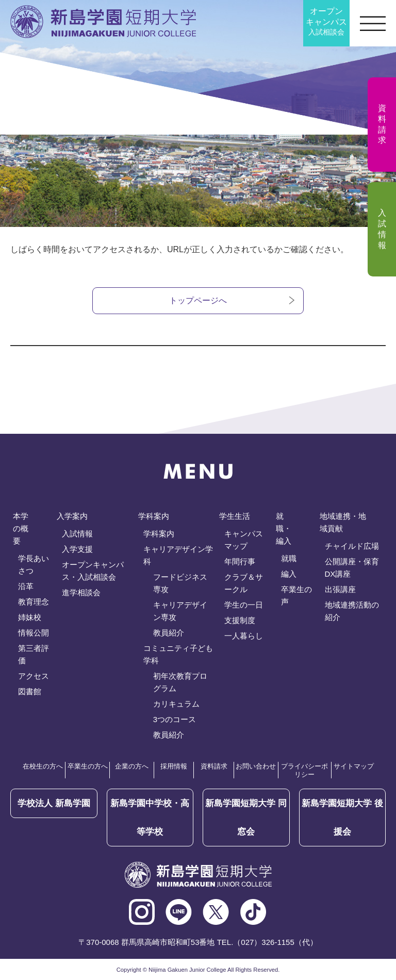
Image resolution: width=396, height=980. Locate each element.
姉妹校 (30, 617)
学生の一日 (244, 605)
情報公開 (34, 633)
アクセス (34, 676)
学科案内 (159, 534)
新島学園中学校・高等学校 (150, 818)
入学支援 (77, 549)
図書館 (30, 691)
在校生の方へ (43, 766)
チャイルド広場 (352, 546)
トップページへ (198, 300)
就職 (289, 558)
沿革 (26, 586)
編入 (289, 574)
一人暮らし (244, 636)
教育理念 (34, 602)
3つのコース (175, 719)
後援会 (342, 818)
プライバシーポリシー (304, 770)
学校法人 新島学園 (54, 803)
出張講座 (340, 589)
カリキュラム (176, 704)
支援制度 (240, 620)
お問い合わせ (256, 766)
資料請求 (214, 766)
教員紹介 (169, 633)
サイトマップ (354, 766)
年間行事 (240, 561)
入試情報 (77, 534)
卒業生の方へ (88, 766)
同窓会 (246, 818)
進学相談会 (81, 592)
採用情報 (174, 766)
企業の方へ (132, 766)
